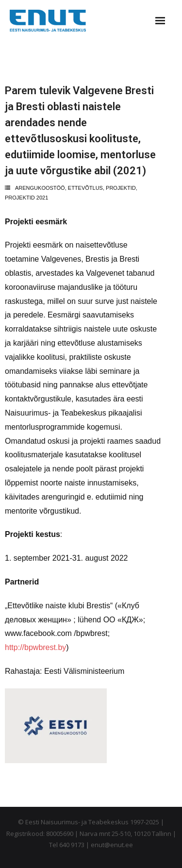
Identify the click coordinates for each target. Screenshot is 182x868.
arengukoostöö (40, 188)
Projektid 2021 (26, 198)
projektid (121, 188)
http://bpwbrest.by (35, 647)
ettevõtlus (85, 188)
